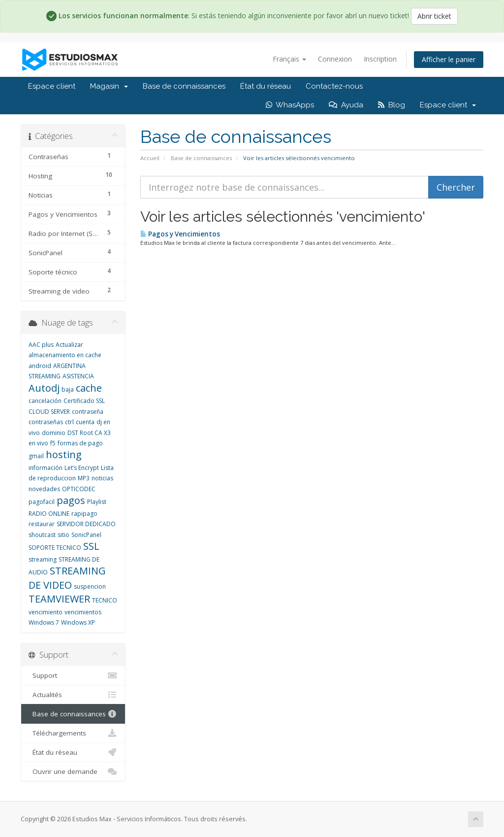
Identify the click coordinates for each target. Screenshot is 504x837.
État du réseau (266, 86)
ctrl (69, 422)
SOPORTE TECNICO (55, 548)
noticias (102, 478)
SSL (91, 546)
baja (68, 389)
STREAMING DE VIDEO (67, 578)
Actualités (73, 695)
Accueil (150, 158)
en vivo (38, 443)
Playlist (97, 502)
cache (89, 388)
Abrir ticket (434, 16)
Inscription (380, 59)
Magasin (109, 86)
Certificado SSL (84, 401)
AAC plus (41, 345)
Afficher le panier (449, 59)
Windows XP (78, 622)
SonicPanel (86, 535)
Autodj (44, 388)
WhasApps (290, 105)
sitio (63, 535)
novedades (44, 489)
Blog (392, 105)
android (40, 366)
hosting (64, 454)
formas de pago (80, 443)
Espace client (52, 86)
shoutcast (42, 535)
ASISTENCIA (78, 376)
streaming (43, 559)
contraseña (88, 412)
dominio (54, 433)
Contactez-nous (334, 86)
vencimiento (46, 612)
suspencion (90, 586)
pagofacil (42, 502)
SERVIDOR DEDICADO (86, 524)
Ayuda (346, 105)
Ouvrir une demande (73, 771)
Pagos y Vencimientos (180, 234)
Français (289, 59)
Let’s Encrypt (82, 468)
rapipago (84, 514)
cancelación (45, 401)
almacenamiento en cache (65, 355)
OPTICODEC (79, 489)
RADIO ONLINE (49, 514)
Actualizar (69, 345)
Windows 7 (44, 622)
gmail (36, 456)
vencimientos (83, 612)
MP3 (84, 478)
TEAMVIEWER (59, 599)
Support (73, 675)
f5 (53, 443)
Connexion (335, 59)
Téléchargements (73, 733)
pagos (71, 500)
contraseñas (46, 422)
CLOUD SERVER (49, 412)
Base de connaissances (184, 86)
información (46, 468)
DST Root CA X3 (89, 433)
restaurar (42, 524)
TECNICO (105, 600)
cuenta (85, 422)
